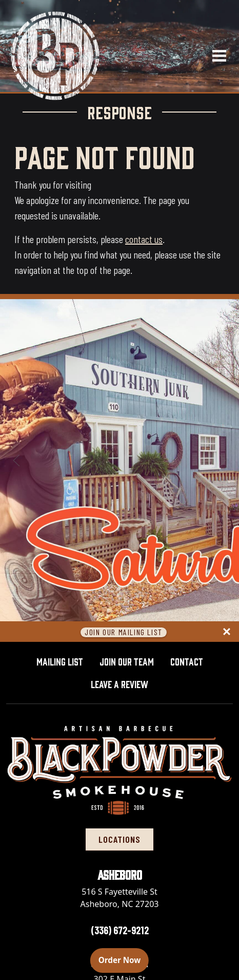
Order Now (124, 959)
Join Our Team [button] (127, 661)
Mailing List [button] (60, 661)
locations (120, 839)
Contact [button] (187, 661)
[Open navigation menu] (215, 55)
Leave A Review (124, 683)
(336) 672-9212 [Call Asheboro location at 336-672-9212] (120, 930)
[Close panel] (227, 632)
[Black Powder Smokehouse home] (54, 55)
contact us (144, 239)
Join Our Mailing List (124, 632)
